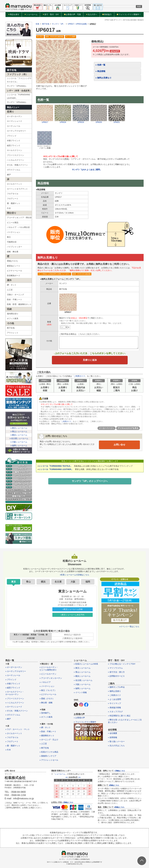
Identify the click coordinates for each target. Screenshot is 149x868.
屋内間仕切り (13, 314)
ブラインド (12, 136)
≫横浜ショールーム (19, 435)
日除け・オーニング (15, 295)
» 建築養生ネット (47, 736)
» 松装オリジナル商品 (49, 752)
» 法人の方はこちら (116, 746)
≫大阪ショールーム (19, 442)
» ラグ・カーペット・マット (18, 729)
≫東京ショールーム (19, 428)
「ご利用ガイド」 (67, 423)
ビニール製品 (13, 223)
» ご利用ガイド (114, 695)
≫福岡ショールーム (19, 446)
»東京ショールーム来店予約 (73, 615)
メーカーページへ (107, 430)
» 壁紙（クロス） (47, 699)
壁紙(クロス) (12, 261)
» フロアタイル (12, 737)
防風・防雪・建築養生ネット (19, 304)
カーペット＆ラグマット (17, 189)
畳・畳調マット (14, 203)
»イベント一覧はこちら (129, 626)
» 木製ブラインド (13, 684)
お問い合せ (119, 446)
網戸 (9, 175)
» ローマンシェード (14, 707)
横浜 (43, 582)
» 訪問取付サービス (116, 676)
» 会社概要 (113, 733)
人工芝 (10, 290)
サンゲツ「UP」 (58, 24)
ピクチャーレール (15, 271)
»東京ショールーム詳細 (73, 609)
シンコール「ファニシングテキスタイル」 (19, 80)
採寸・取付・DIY (51, 15)
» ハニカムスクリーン (15, 703)
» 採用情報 (113, 737)
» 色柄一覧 (100, 65)
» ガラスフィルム (13, 715)
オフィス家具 (13, 319)
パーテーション (14, 232)
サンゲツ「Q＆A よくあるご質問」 (87, 170)
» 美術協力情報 (114, 708)
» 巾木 (8, 750)
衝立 (9, 237)
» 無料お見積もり (103, 78)
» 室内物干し (45, 713)
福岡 (88, 582)
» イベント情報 (80, 692)
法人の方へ (92, 15)
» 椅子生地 (44, 748)
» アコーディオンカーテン (51, 678)
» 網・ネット (45, 727)
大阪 (73, 582)
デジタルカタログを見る (128, 430)
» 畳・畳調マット (13, 746)
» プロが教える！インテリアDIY (122, 664)
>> (79, 777)
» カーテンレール (13, 675)
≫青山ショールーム (19, 431)
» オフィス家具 (46, 717)
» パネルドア (45, 682)
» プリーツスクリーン (15, 699)
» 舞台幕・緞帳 (46, 703)
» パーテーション (47, 686)
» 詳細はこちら (68, 802)
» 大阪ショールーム (82, 684)
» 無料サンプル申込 (116, 687)
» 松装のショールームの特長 (86, 664)
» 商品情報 (100, 71)
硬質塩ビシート (14, 266)
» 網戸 (8, 719)
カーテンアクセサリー (16, 131)
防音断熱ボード (14, 276)
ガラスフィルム (14, 170)
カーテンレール (14, 126)
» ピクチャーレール (48, 694)
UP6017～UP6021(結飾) (77, 24)
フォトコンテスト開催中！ (129, 14)
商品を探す (14, 15)
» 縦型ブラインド (13, 688)
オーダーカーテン (15, 116)
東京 (14, 582)
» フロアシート (12, 741)
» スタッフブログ (115, 712)
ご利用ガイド (79, 378)
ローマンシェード (15, 121)
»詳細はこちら (114, 785)
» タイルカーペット (14, 733)
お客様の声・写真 (72, 14)
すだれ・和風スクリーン (17, 165)
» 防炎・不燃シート (48, 731)
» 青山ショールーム (82, 672)
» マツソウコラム (115, 668)
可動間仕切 (12, 242)
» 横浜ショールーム (82, 676)
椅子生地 (12, 70)
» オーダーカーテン (14, 667)
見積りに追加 (90, 361)
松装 (38, 24)
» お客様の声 (79, 718)
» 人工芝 (43, 744)
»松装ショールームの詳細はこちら (74, 575)
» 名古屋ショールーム (83, 680)
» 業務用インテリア (48, 756)
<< (67, 777)
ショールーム (31, 15)
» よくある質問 (114, 699)
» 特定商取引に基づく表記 (119, 716)
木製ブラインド (14, 141)
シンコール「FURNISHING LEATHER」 (19, 96)
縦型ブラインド (14, 146)
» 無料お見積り (114, 691)
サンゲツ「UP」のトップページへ (90, 483)
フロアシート (13, 199)
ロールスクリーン (15, 150)
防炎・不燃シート (15, 300)
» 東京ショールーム (82, 668)
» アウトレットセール (49, 760)
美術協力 (107, 14)
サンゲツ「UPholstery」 (17, 86)
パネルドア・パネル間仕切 (18, 227)
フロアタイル (13, 194)
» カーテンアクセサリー (16, 671)
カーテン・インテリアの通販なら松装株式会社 (74, 859)
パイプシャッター (15, 247)
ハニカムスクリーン (15, 160)
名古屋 (58, 582)
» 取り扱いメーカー (116, 741)
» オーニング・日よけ (49, 740)
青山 (28, 582)
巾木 (9, 208)
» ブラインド (11, 680)
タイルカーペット (15, 184)
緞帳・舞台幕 (13, 252)
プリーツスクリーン (15, 155)
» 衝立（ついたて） (48, 690)
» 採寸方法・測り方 (116, 672)
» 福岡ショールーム (82, 688)
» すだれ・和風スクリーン (17, 711)
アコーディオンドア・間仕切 (19, 218)
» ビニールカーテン (48, 674)
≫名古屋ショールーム (19, 438)
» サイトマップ (114, 703)
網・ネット (12, 285)
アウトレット (13, 333)
